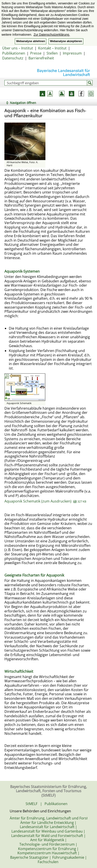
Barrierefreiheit (41, 58)
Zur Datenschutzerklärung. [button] (52, 35)
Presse (36, 53)
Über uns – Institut (18, 48)
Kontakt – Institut (52, 48)
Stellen (52, 53)
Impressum (72, 53)
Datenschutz (13, 58)
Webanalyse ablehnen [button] (31, 41)
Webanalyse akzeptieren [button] (66, 41)
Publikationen (14, 53)
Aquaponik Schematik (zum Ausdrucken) (45, 501)
